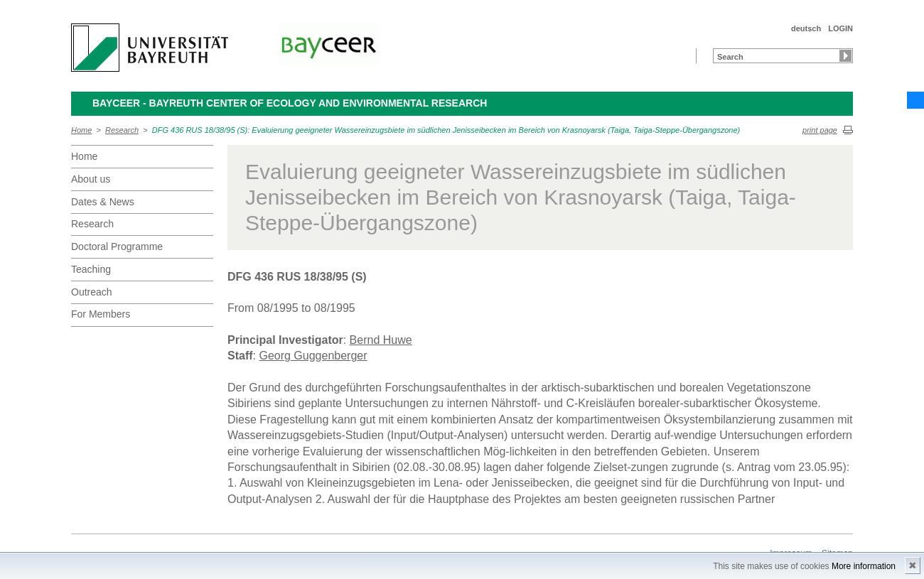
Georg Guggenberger (313, 356)
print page (820, 130)
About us (91, 179)
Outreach (92, 292)
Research (122, 130)
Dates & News (103, 202)
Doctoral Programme (117, 247)
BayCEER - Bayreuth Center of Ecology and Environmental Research (290, 103)
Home (81, 130)
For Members (101, 314)
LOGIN (840, 28)
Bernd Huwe (381, 340)
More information (864, 566)
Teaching (91, 269)
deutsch (806, 28)
